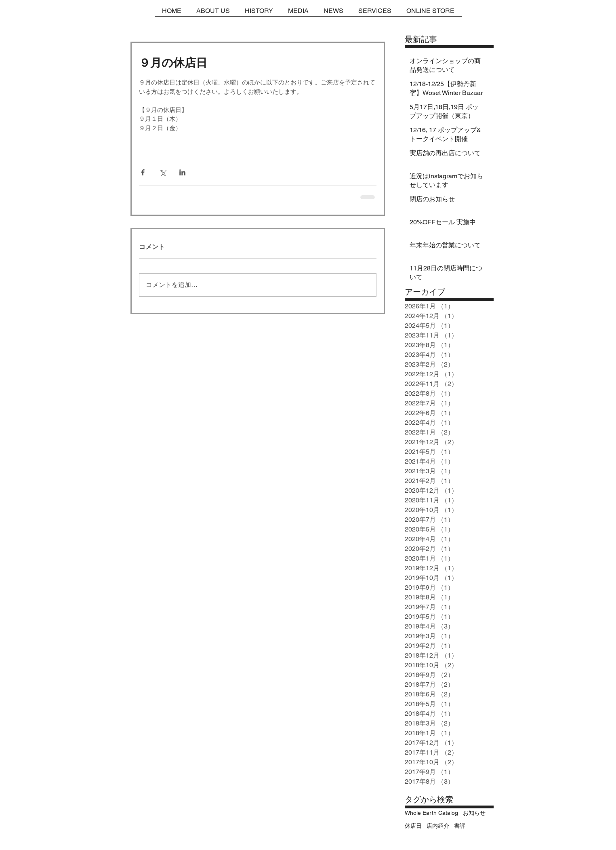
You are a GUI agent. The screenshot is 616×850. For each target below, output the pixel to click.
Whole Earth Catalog (431, 813)
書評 (460, 826)
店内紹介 (438, 826)
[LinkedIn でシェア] (182, 172)
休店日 (413, 826)
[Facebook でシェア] (143, 172)
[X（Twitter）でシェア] (163, 172)
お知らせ (474, 813)
